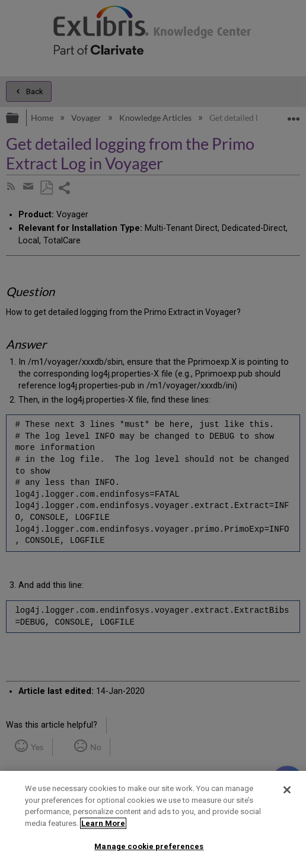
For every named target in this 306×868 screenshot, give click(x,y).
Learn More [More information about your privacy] (103, 823)
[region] (153, 819)
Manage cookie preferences (149, 846)
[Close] (287, 790)
